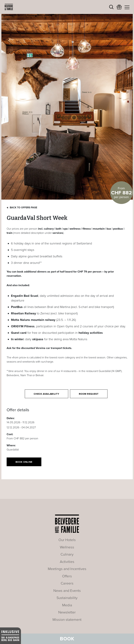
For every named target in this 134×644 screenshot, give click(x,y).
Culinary (67, 554)
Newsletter (67, 612)
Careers (67, 583)
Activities (67, 562)
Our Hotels (67, 540)
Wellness (67, 547)
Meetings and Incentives (67, 569)
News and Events (67, 591)
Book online (24, 462)
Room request (89, 394)
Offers (67, 576)
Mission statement (67, 620)
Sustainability (67, 598)
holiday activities (91, 333)
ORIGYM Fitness (23, 326)
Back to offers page (23, 208)
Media (67, 605)
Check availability (46, 394)
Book (67, 639)
